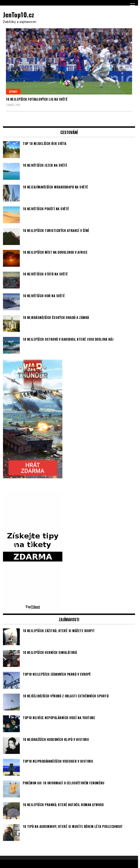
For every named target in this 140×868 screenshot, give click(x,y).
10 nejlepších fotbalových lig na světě (37, 99)
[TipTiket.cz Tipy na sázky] (33, 607)
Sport (13, 91)
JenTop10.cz (19, 15)
